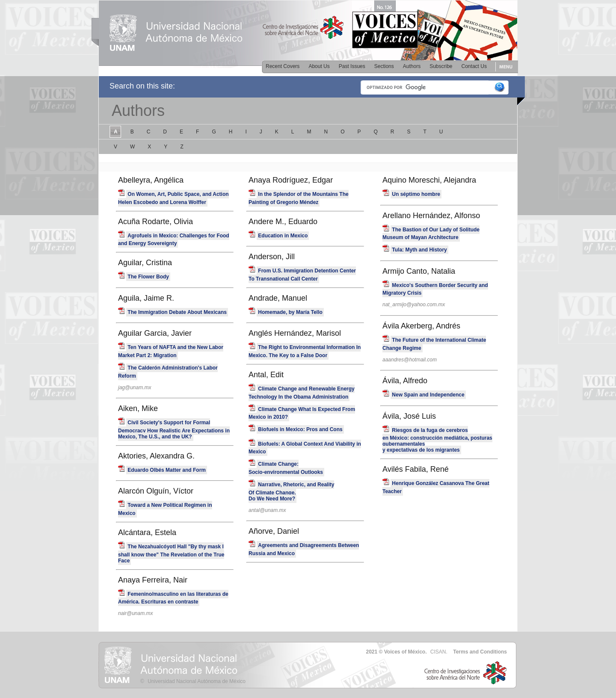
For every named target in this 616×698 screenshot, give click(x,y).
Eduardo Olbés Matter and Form (167, 470)
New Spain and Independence (428, 395)
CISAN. (439, 652)
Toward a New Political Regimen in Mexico (165, 509)
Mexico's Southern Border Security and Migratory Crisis (435, 289)
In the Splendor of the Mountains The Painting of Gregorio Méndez (299, 198)
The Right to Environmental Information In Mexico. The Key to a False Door (305, 351)
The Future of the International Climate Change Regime (434, 344)
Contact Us (474, 66)
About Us (319, 66)
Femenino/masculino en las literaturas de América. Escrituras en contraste (173, 598)
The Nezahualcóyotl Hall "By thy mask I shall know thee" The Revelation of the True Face (171, 554)
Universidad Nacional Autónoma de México (197, 681)
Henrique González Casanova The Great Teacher (436, 487)
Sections (384, 66)
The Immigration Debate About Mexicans (177, 312)
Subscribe (441, 66)
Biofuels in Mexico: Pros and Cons (300, 429)
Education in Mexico (283, 236)
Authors (412, 66)
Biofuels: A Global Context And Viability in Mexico (305, 448)
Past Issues (352, 66)
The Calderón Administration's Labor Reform (168, 372)
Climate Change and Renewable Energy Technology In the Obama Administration (302, 393)
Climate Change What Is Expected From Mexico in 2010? (302, 413)
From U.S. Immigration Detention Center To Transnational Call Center (302, 275)
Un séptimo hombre (416, 194)
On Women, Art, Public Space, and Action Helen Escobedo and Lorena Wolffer (173, 198)
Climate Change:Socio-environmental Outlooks (286, 468)
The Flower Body (148, 277)
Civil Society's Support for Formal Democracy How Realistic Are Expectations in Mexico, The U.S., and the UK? (174, 430)
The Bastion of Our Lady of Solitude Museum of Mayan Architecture (431, 234)
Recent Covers (283, 66)
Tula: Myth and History (419, 250)
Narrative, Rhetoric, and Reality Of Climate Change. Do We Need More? (291, 492)
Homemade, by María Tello (290, 312)
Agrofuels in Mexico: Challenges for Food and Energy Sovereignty (174, 240)
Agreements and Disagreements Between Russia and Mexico (304, 549)
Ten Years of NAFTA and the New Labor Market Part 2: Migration (171, 351)
